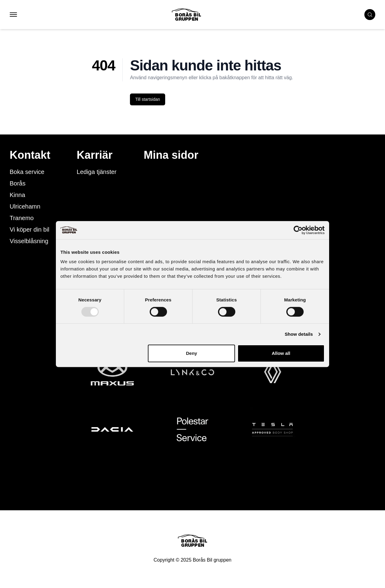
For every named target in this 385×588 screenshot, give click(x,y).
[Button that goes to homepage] (196, 15)
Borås (18, 183)
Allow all (281, 353)
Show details (299, 334)
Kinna (17, 195)
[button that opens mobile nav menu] (13, 15)
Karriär (95, 155)
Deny (192, 353)
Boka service (27, 172)
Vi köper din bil (30, 229)
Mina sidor (171, 155)
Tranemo (22, 218)
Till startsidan (148, 99)
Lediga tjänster (97, 172)
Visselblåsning (29, 241)
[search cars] (370, 15)
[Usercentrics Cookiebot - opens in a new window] (298, 230)
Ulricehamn (25, 206)
